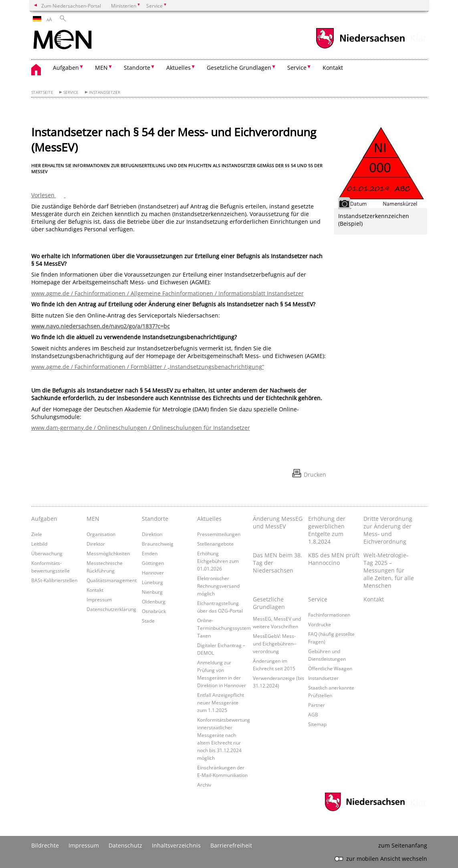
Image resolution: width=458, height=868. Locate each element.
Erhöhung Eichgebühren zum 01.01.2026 (218, 561)
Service (71, 92)
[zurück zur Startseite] (62, 40)
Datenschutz (125, 845)
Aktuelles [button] (179, 68)
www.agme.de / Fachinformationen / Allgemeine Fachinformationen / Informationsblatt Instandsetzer (167, 293)
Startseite (42, 92)
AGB (313, 714)
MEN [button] (101, 68)
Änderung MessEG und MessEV (278, 522)
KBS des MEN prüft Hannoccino (334, 559)
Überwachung (47, 553)
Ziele (37, 534)
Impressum (99, 599)
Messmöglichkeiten (108, 553)
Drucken (315, 474)
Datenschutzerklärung (111, 609)
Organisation (101, 534)
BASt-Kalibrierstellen (54, 580)
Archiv (204, 785)
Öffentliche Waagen (330, 668)
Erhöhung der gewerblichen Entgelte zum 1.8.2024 (327, 530)
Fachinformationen (329, 615)
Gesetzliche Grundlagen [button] (239, 68)
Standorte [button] (137, 68)
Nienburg (152, 592)
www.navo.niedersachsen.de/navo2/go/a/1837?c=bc (101, 326)
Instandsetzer (105, 92)
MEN (93, 519)
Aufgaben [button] (66, 68)
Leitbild (39, 544)
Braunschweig (158, 544)
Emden (150, 553)
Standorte (155, 519)
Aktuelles (209, 519)
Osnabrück (154, 611)
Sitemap (317, 724)
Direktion (152, 534)
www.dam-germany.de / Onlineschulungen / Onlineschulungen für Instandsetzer (141, 428)
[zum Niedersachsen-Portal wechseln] (360, 48)
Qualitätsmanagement (112, 580)
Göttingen (153, 563)
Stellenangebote (215, 544)
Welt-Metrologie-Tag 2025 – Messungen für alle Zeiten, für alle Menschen (389, 570)
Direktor (96, 544)
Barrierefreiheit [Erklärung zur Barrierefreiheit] (231, 845)
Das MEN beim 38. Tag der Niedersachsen (277, 563)
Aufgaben (44, 519)
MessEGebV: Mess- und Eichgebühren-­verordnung (275, 643)
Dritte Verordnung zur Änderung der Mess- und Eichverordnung (388, 530)
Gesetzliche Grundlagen (269, 603)
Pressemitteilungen (219, 534)
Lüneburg (152, 582)
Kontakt (333, 68)
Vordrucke (320, 624)
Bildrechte (45, 845)
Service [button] (297, 68)
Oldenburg (154, 601)
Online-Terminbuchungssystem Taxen (224, 628)
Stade (148, 621)
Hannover (153, 573)
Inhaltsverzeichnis (176, 845)
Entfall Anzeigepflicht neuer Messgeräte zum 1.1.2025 (221, 702)
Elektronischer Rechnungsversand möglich (218, 586)
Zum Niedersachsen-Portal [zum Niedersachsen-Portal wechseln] (71, 6)
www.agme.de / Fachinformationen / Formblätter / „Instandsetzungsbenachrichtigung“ (148, 367)
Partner (317, 705)
